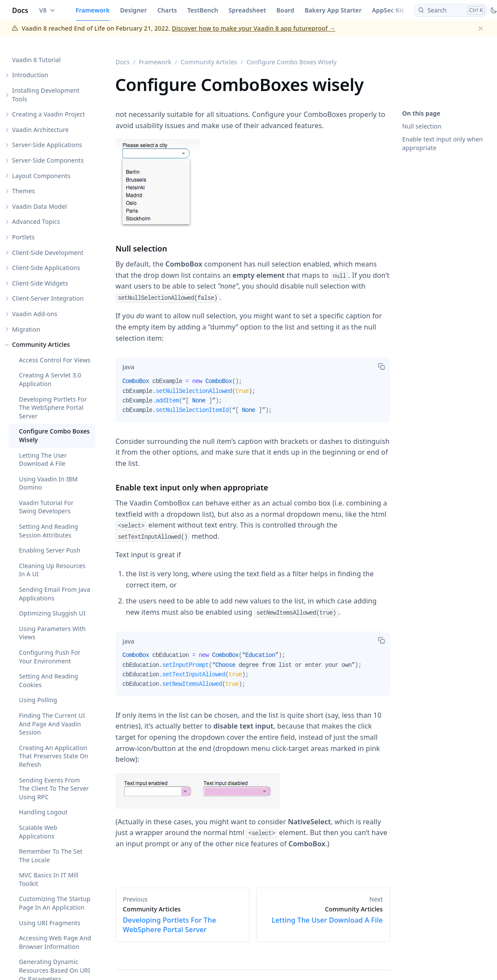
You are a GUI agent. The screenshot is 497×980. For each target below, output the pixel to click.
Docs (20, 10)
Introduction (30, 75)
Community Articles (41, 345)
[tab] (128, 367)
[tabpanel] (253, 399)
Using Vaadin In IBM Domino (48, 483)
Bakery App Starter (333, 10)
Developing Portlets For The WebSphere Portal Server (53, 408)
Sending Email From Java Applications (55, 594)
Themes (23, 191)
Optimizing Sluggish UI (52, 614)
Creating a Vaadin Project (48, 115)
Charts (167, 10)
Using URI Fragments (50, 923)
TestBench (203, 10)
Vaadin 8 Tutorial (36, 60)
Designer (133, 10)
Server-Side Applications (47, 145)
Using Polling (38, 700)
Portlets (23, 237)
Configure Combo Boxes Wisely (54, 436)
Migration (26, 329)
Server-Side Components (48, 160)
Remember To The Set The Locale (51, 856)
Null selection (422, 126)
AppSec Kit (388, 10)
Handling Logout (43, 812)
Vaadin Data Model (39, 206)
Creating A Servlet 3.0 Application (50, 380)
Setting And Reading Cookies (48, 681)
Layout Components (41, 176)
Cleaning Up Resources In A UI (52, 570)
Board (285, 10)
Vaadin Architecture (41, 130)
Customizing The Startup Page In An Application (55, 903)
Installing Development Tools (46, 95)
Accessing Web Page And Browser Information (55, 943)
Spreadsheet (247, 10)
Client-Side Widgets (40, 283)
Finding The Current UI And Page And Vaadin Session (52, 724)
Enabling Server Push (50, 551)
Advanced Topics (36, 222)
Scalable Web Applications (38, 832)
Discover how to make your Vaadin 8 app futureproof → (254, 28)
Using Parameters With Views (52, 633)
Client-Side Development (48, 253)
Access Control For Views (55, 360)
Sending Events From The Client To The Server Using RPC (54, 788)
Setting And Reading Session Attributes (48, 531)
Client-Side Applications (46, 268)
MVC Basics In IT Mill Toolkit (49, 880)
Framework (93, 10)
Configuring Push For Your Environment (50, 657)
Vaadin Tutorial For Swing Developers (46, 507)
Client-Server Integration (48, 299)
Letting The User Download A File (43, 460)
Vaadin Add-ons (35, 314)
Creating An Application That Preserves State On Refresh (54, 756)
